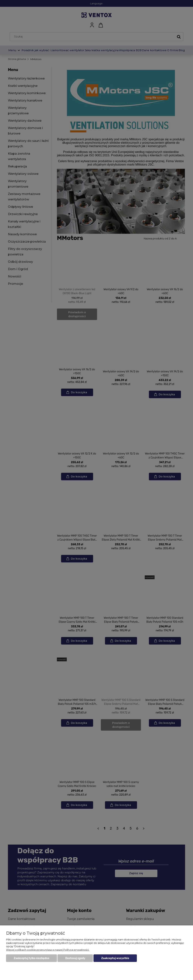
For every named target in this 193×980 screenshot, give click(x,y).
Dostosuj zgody (75, 958)
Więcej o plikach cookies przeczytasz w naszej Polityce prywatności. (48, 950)
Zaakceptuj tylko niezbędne (31, 958)
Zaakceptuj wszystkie (115, 958)
